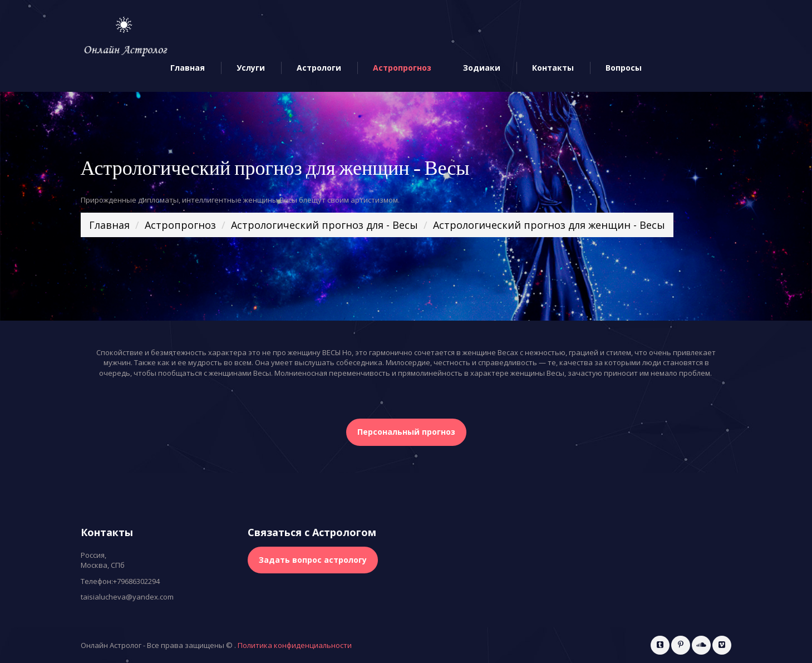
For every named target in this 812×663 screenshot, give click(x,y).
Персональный (406, 432)
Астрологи (319, 68)
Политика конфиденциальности (295, 645)
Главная (188, 68)
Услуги (251, 68)
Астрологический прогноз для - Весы (324, 225)
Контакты (553, 68)
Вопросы (624, 68)
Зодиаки (482, 68)
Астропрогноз (402, 68)
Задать (313, 560)
